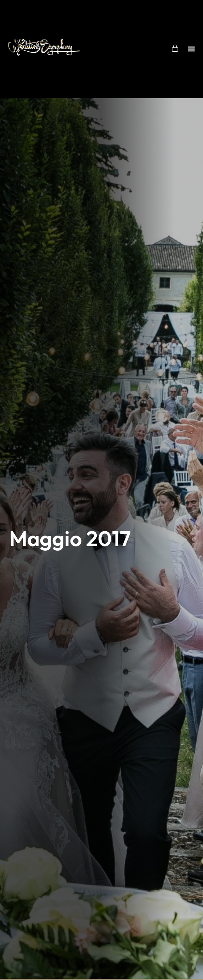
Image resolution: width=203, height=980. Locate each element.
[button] (191, 49)
